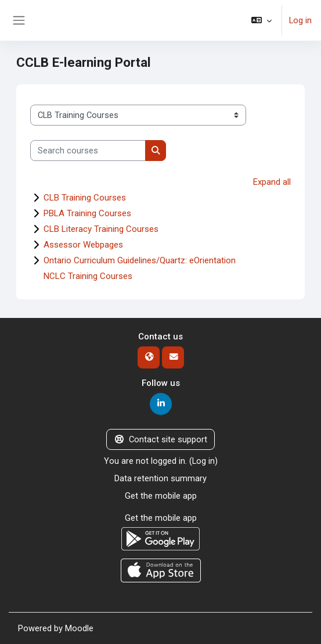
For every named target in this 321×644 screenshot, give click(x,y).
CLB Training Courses (85, 198)
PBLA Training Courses (87, 213)
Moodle (79, 628)
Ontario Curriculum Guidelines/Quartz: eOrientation (140, 260)
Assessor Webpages (83, 245)
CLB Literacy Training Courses (101, 229)
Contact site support (160, 439)
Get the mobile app (161, 496)
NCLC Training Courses (88, 276)
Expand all (272, 182)
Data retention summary (160, 478)
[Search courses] (88, 151)
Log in (300, 20)
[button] (262, 20)
